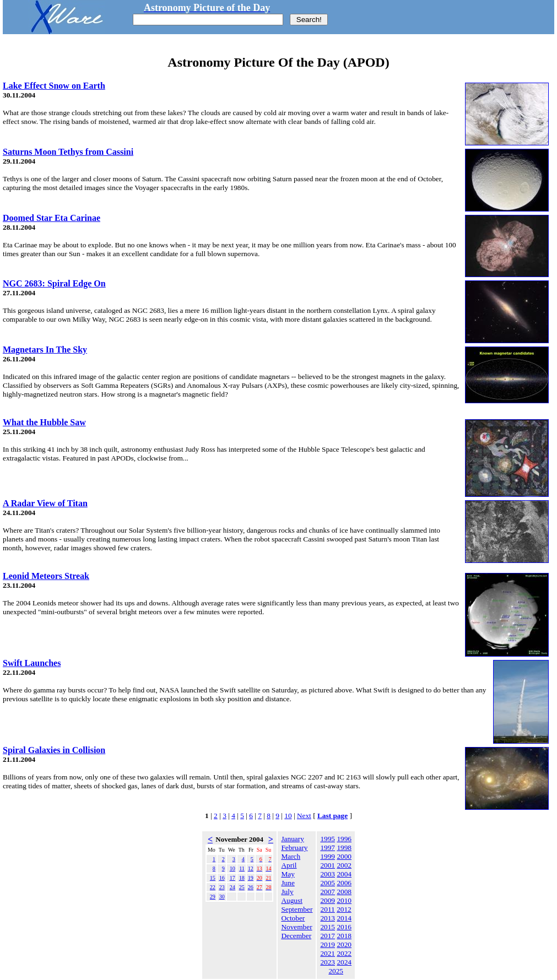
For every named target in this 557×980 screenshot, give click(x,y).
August (292, 900)
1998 (344, 848)
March (291, 856)
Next (304, 816)
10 (288, 816)
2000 (344, 856)
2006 (344, 883)
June (288, 883)
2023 (328, 962)
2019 (328, 944)
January (292, 839)
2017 (328, 936)
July (287, 892)
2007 (328, 892)
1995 (328, 839)
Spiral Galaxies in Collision (54, 750)
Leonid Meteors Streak (46, 576)
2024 (344, 962)
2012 (344, 909)
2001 (328, 865)
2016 (344, 927)
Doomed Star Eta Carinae (52, 218)
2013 (328, 918)
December (296, 936)
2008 (344, 892)
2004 (344, 874)
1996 (344, 839)
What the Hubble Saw (44, 422)
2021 (328, 953)
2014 (344, 918)
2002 (344, 865)
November (296, 927)
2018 (344, 936)
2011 (328, 909)
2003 (328, 874)
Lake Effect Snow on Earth (54, 86)
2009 (328, 900)
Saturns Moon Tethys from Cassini (68, 152)
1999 (328, 856)
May (288, 874)
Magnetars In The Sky (45, 350)
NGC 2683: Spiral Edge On (54, 283)
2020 (344, 944)
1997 (328, 848)
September (297, 909)
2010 (344, 900)
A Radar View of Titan (45, 503)
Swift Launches (32, 663)
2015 (328, 927)
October (293, 918)
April (289, 865)
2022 (344, 953)
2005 (328, 883)
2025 (336, 971)
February (294, 848)
